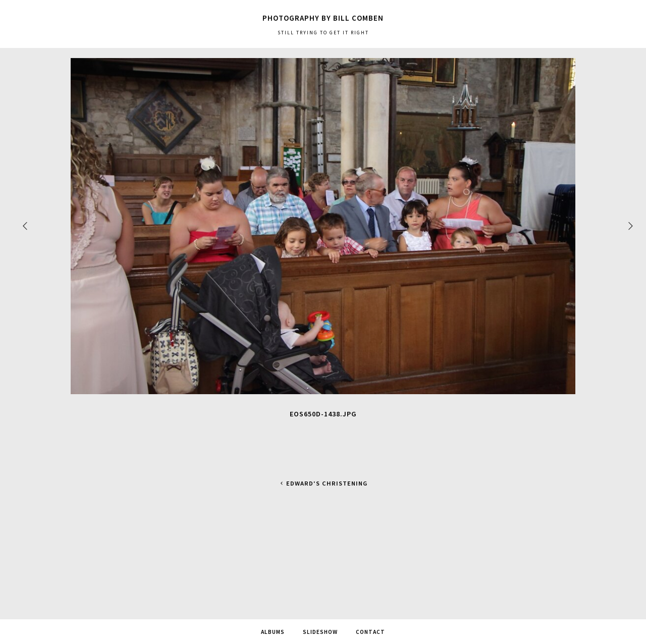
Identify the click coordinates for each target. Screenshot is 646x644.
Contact (370, 632)
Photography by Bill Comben (323, 18)
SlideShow (320, 632)
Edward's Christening (323, 483)
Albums (273, 632)
